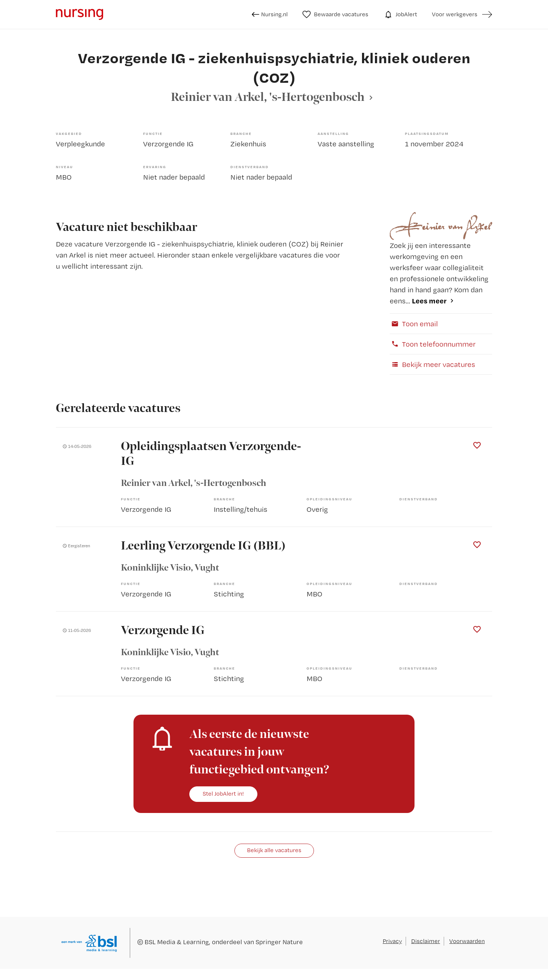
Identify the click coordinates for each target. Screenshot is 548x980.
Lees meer (429, 301)
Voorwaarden (467, 941)
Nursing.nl (270, 14)
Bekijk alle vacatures (274, 850)
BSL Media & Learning (177, 942)
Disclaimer (426, 941)
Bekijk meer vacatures (432, 364)
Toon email (414, 324)
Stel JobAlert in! (223, 794)
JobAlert (400, 14)
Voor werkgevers (455, 14)
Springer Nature (279, 942)
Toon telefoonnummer (433, 344)
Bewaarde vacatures (336, 14)
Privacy (392, 941)
